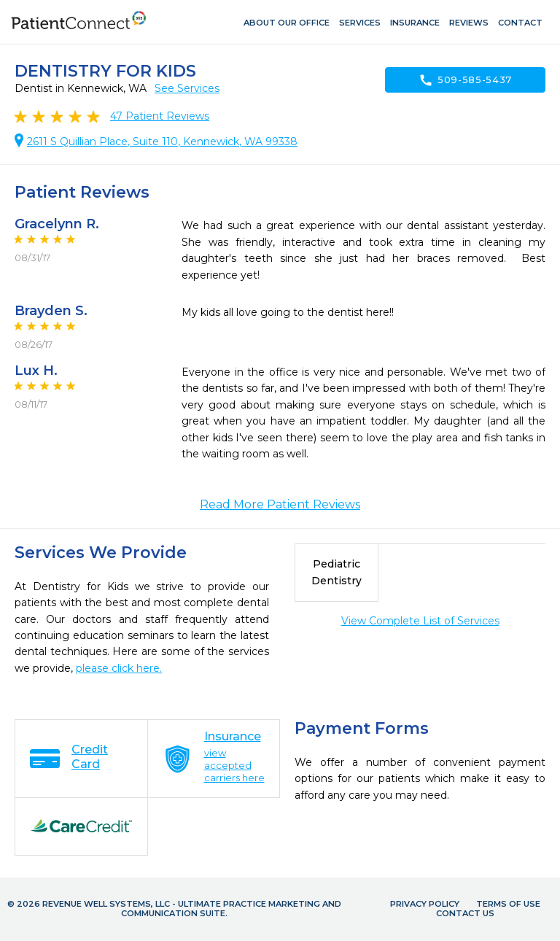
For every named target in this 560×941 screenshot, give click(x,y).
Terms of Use (508, 904)
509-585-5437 (465, 80)
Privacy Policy (425, 904)
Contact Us (465, 913)
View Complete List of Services (420, 621)
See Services (187, 88)
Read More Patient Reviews (280, 504)
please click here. (119, 668)
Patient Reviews (160, 116)
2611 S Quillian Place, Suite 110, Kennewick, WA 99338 (162, 142)
